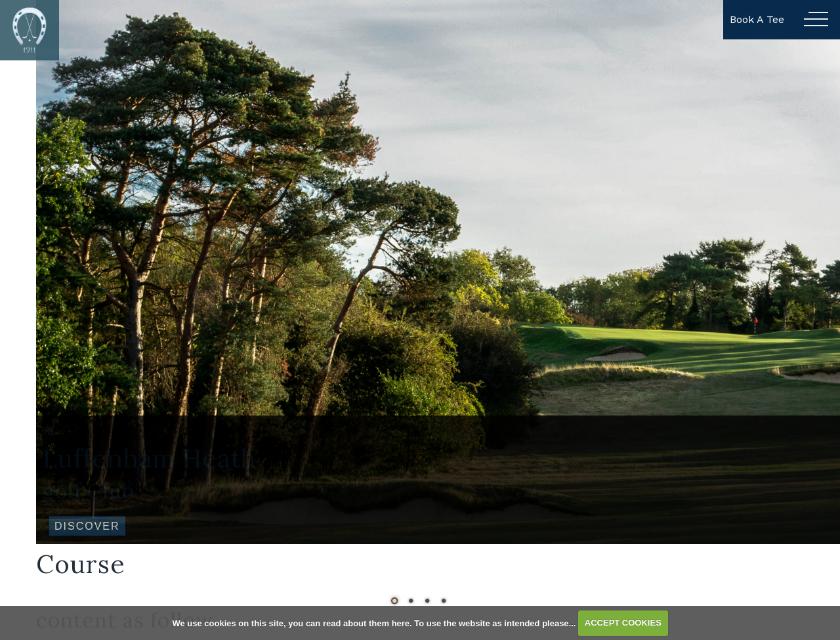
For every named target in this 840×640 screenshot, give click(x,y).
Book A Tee (757, 19)
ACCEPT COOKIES (623, 623)
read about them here (366, 623)
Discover (87, 526)
